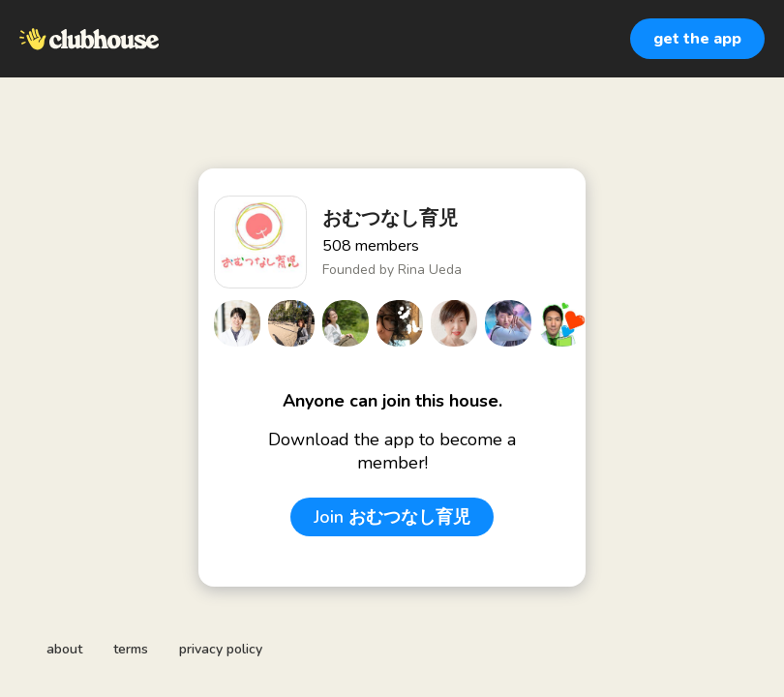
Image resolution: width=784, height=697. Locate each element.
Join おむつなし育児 (392, 517)
